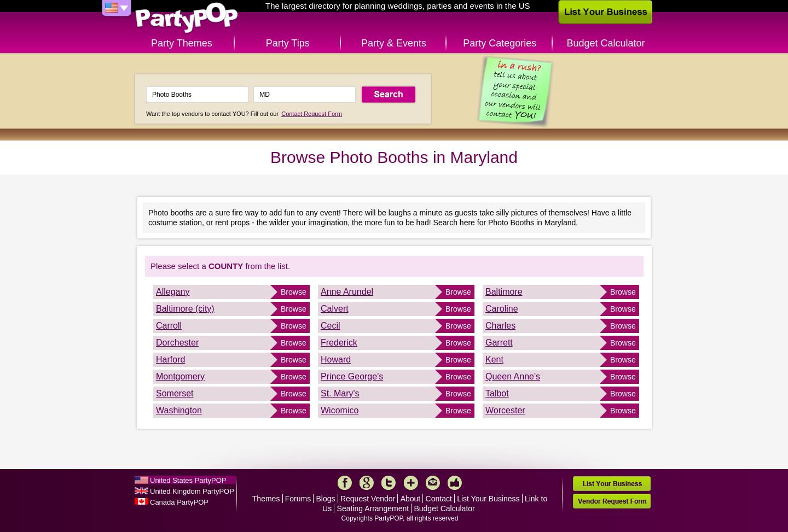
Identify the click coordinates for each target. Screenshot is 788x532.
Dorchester (177, 343)
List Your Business (488, 499)
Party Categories (500, 43)
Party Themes (182, 43)
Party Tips (288, 43)
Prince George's (352, 376)
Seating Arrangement (373, 508)
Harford (170, 359)
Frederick (339, 343)
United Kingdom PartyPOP (192, 491)
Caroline (502, 309)
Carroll (169, 326)
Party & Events (394, 43)
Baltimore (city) (185, 309)
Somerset (175, 393)
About (411, 499)
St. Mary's (340, 393)
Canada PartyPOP (179, 502)
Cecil (331, 326)
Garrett (499, 343)
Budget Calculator (606, 43)
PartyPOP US (187, 18)
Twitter (389, 483)
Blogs (326, 499)
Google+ (367, 483)
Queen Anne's (513, 376)
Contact (439, 499)
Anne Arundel (347, 292)
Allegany (173, 292)
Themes (266, 499)
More (411, 483)
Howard (336, 359)
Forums (298, 499)
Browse (294, 292)
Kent (494, 359)
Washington (179, 410)
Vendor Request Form (612, 501)
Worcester (505, 410)
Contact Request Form (312, 114)
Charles (500, 326)
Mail (433, 483)
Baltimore (504, 292)
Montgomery (180, 376)
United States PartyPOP (188, 480)
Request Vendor (368, 499)
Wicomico (340, 410)
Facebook (345, 483)
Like (455, 483)
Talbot (497, 393)
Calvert (335, 309)
